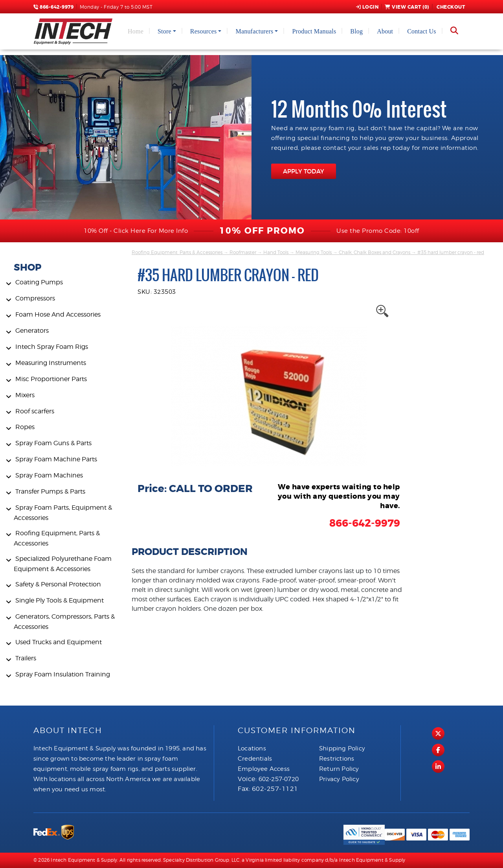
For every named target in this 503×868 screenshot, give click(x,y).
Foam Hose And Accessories (58, 314)
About (385, 31)
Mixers (25, 395)
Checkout (450, 7)
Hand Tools (276, 252)
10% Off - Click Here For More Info (136, 231)
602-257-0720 (279, 779)
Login (367, 7)
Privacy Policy (339, 779)
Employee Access (264, 769)
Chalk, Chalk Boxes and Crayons (374, 252)
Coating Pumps (39, 282)
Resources (204, 31)
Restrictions (337, 759)
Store (164, 31)
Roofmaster (243, 252)
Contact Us (422, 31)
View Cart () (407, 7)
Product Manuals (314, 31)
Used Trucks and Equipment (59, 642)
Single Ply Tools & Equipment (60, 600)
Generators (32, 331)
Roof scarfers (35, 411)
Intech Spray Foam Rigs (52, 347)
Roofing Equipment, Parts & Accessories (177, 252)
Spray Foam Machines (49, 475)
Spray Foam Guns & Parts (53, 443)
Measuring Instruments (51, 363)
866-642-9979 (53, 7)
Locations (252, 748)
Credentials (255, 759)
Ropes (25, 427)
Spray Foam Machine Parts (56, 459)
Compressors (35, 298)
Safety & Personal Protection (58, 584)
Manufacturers (254, 31)
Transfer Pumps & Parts (50, 491)
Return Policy (339, 769)
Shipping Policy (342, 748)
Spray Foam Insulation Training (63, 674)
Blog (356, 31)
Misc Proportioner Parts (51, 379)
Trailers (26, 658)
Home (136, 31)
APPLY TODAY (304, 171)
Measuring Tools (314, 252)
